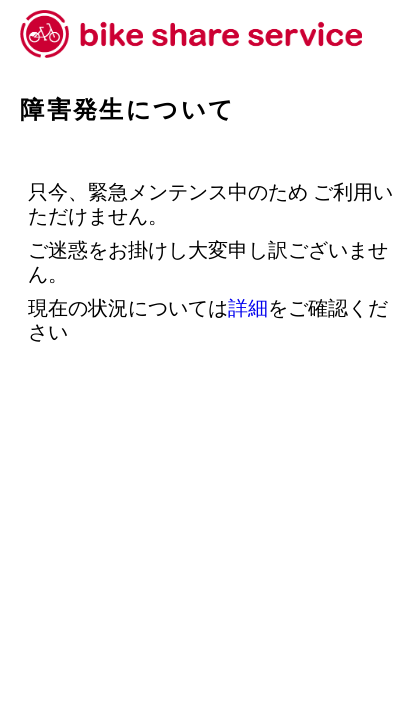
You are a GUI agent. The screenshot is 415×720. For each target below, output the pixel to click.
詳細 (248, 308)
